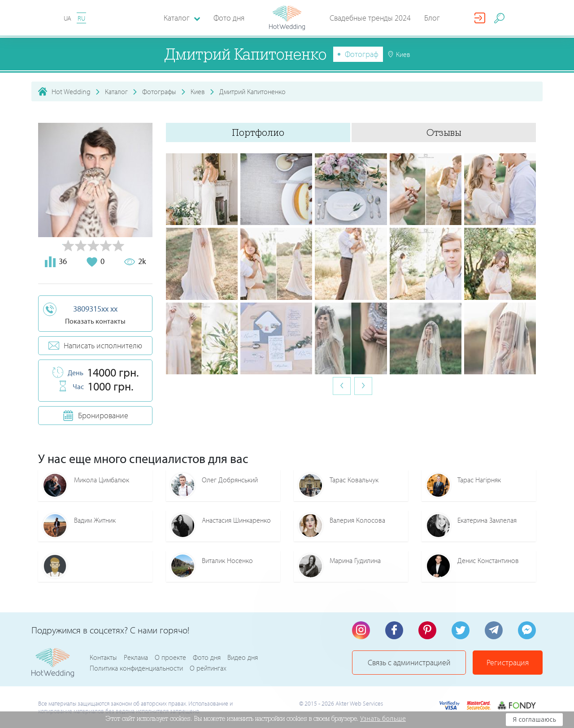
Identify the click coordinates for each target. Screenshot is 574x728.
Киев (198, 91)
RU (81, 18)
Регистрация (508, 662)
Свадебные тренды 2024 (370, 18)
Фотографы (159, 91)
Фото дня (229, 18)
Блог (432, 18)
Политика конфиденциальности (136, 668)
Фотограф (362, 54)
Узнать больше (383, 719)
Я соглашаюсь (534, 719)
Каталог (116, 91)
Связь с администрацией (409, 662)
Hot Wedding (71, 91)
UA (67, 18)
